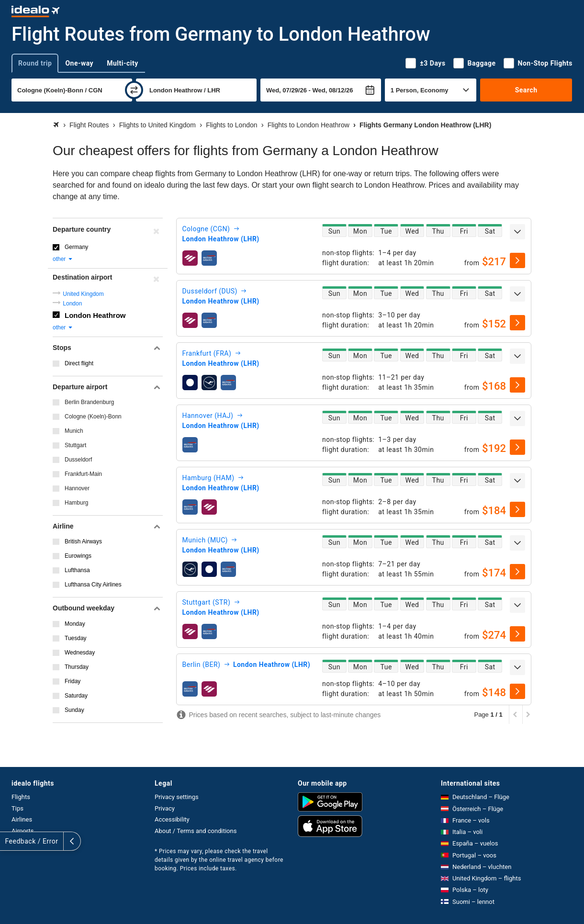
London (72, 304)
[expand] (517, 232)
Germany (76, 247)
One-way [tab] (79, 63)
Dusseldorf (78, 460)
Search (526, 90)
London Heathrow (95, 315)
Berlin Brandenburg (89, 402)
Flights (21, 797)
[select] (517, 260)
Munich (74, 431)
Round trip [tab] (35, 63)
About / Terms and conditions (196, 831)
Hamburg (76, 503)
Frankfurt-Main (83, 474)
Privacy (165, 808)
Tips (17, 808)
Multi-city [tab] (123, 63)
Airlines (22, 819)
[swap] (134, 90)
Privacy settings (177, 797)
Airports (22, 831)
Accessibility (172, 819)
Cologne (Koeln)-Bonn (93, 417)
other (63, 259)
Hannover (77, 488)
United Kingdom (83, 294)
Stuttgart (75, 445)
